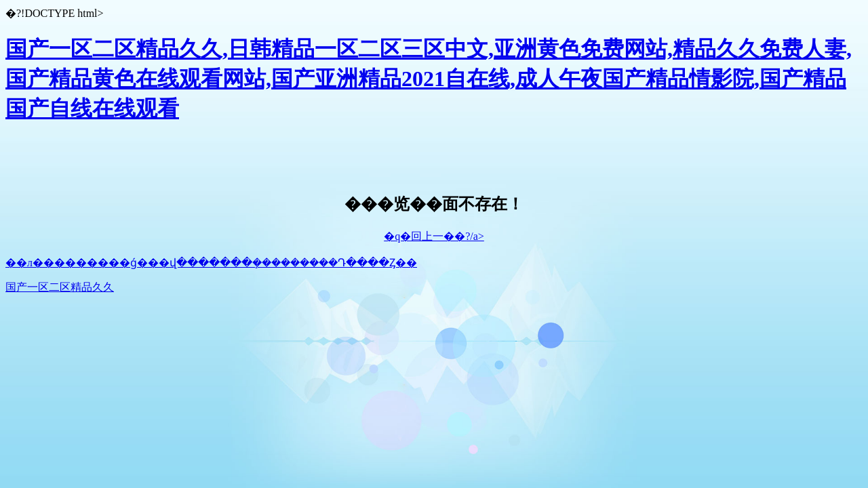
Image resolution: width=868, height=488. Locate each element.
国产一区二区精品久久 (60, 287)
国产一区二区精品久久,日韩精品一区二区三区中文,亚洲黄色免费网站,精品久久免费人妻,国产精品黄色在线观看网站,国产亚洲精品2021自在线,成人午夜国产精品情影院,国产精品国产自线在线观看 (429, 79)
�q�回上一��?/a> (434, 236)
